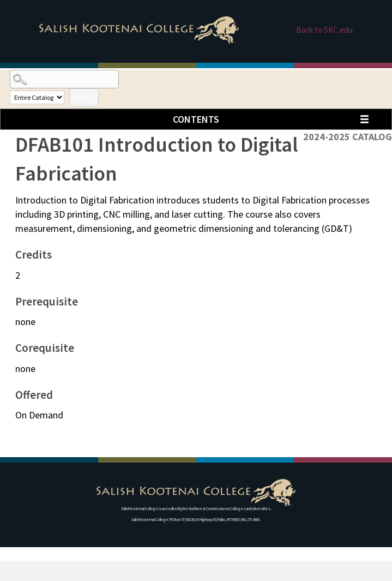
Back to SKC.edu (324, 30)
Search (84, 97)
